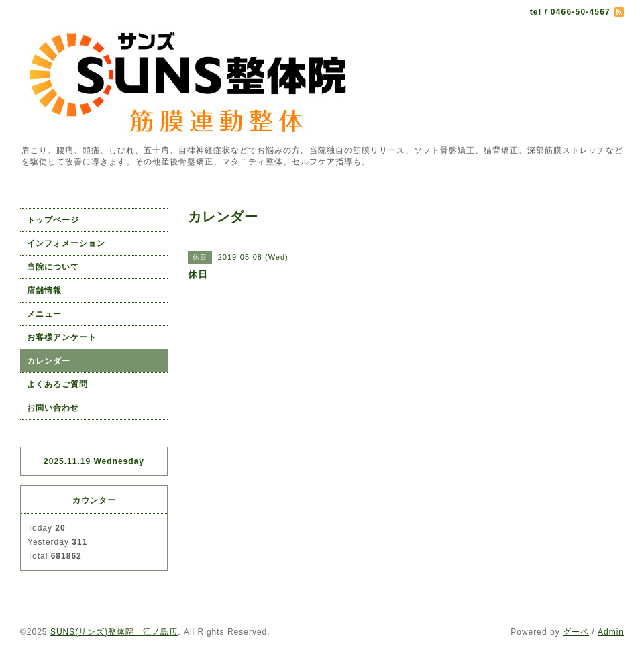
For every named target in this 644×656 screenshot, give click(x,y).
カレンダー (49, 361)
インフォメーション (66, 243)
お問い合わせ (53, 408)
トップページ (53, 220)
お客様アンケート (62, 337)
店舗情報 (44, 290)
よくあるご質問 (57, 384)
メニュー (44, 314)
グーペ (576, 632)
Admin (611, 632)
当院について (53, 267)
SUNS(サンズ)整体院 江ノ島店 (114, 632)
